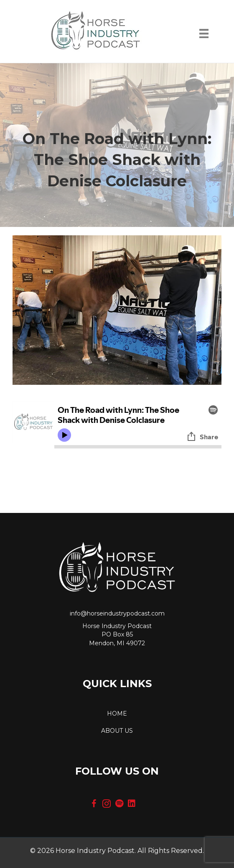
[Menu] (204, 36)
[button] (94, 804)
